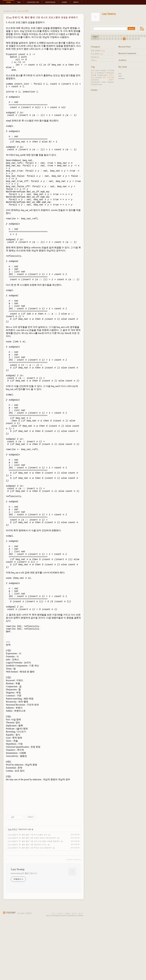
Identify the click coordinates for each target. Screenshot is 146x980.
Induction (110, 73)
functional (95, 80)
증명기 (111, 80)
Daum (64, 971)
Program (111, 82)
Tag (19, 2)
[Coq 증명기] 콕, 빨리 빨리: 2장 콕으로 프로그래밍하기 (30, 903)
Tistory (80, 971)
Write (76, 2)
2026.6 (95, 37)
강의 (104, 77)
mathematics (103, 75)
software (100, 73)
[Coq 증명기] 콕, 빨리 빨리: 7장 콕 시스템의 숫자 (27, 890)
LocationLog (33, 2)
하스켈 (93, 75)
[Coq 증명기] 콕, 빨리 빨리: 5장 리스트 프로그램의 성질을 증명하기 (42, 17)
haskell (103, 70)
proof (98, 70)
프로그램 (111, 77)
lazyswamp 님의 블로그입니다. (24, 928)
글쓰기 (81, 968)
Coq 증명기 (25, 11)
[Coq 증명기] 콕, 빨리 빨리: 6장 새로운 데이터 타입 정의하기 (32, 893)
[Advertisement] (43, 49)
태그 (54, 968)
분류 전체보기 (98, 50)
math (104, 82)
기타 (94, 60)
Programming (96, 84)
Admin (64, 2)
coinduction (96, 82)
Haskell (95, 57)
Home (9, 2)
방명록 (67, 968)
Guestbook (50, 2)
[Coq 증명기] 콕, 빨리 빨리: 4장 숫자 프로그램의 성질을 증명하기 (34, 896)
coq (95, 73)
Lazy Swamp (18, 924)
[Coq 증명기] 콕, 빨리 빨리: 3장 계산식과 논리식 (27, 900)
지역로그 (60, 968)
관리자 (74, 968)
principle (99, 77)
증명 (93, 70)
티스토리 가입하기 (25, 968)
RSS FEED (142, 29)
